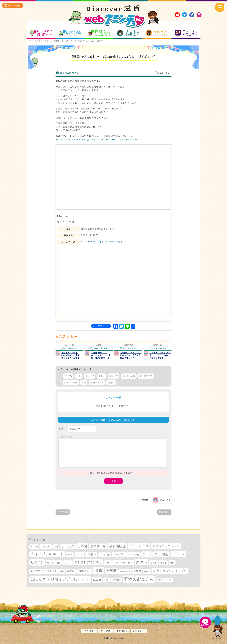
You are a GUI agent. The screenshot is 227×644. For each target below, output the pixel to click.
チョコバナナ (146, 376)
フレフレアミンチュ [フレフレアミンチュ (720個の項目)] (88, 562)
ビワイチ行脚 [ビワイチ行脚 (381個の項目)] (54, 563)
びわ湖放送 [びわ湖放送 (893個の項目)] (117, 546)
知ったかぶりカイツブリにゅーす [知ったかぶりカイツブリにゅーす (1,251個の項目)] (60, 579)
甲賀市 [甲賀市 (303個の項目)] (147, 571)
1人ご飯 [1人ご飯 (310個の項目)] (34, 547)
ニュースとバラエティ (186, 33)
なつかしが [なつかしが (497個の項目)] (68, 546)
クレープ (89, 376)
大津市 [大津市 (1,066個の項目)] (142, 562)
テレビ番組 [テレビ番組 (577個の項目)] (162, 554)
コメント (65, 437)
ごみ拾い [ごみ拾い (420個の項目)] (46, 547)
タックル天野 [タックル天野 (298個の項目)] (134, 555)
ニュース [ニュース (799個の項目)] (178, 554)
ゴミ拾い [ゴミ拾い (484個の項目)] (91, 554)
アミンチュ (165, 500)
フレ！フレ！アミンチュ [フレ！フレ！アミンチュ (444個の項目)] (119, 563)
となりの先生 (70, 33)
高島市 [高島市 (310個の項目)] (169, 580)
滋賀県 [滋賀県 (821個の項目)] (111, 571)
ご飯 (79, 376)
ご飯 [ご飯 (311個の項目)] (56, 547)
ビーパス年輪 (71, 383)
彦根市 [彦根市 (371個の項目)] (163, 563)
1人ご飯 (68, 376)
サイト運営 (105, 631)
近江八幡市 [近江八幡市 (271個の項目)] (116, 580)
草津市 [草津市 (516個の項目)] (97, 580)
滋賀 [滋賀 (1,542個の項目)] (99, 570)
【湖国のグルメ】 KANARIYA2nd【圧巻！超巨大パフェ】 (71, 355)
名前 (61, 429)
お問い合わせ (122, 631)
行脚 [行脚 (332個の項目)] (106, 580)
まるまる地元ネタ (128, 33)
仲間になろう (99, 33)
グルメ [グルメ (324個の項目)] (70, 555)
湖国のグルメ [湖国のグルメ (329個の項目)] (85, 571)
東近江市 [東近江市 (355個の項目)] (71, 571)
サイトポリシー (139, 631)
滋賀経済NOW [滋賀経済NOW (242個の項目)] (125, 571)
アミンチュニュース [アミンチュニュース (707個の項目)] (166, 546)
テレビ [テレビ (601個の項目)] (147, 554)
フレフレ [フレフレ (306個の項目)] (67, 563)
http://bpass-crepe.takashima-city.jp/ (103, 241)
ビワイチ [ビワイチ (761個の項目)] (37, 562)
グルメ (101, 376)
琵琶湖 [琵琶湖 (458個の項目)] (137, 571)
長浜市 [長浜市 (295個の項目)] (160, 580)
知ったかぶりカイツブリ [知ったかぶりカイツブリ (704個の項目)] (170, 571)
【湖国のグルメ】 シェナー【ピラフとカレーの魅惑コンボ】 (160, 355)
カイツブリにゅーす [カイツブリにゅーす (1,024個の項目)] (47, 554)
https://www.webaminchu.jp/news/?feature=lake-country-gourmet (96, 139)
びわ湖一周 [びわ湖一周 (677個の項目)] (98, 546)
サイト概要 (89, 631)
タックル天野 (129, 376)
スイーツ (113, 376)
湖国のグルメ (97, 383)
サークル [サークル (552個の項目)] (119, 554)
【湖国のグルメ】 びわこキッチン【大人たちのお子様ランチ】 (131, 355)
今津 (84, 383)
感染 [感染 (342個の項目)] (172, 563)
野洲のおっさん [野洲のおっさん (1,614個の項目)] (139, 579)
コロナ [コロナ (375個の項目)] (79, 555)
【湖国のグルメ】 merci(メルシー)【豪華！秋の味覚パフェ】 (101, 355)
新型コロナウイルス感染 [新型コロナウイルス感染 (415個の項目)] (44, 571)
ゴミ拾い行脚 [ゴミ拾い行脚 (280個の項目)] (105, 555)
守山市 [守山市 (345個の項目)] (154, 563)
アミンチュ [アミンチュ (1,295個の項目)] (139, 546)
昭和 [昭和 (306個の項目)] (62, 571)
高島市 (111, 383)
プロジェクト (157, 33)
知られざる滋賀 (41, 33)
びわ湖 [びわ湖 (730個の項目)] (82, 546)
